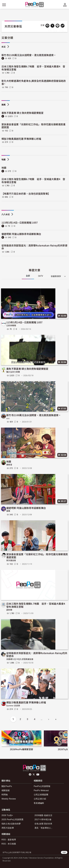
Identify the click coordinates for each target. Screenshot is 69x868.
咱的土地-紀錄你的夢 (11, 824)
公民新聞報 (11, 326)
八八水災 (6, 215)
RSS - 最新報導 (9, 840)
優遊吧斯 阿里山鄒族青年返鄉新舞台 (21, 234)
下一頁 (66, 740)
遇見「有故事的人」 (44, 828)
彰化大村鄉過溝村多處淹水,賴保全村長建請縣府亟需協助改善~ (34, 82)
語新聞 (9, 610)
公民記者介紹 (40, 799)
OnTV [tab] (41, 276)
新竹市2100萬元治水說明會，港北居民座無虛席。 (29, 55)
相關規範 (6, 790)
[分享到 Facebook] (47, 26)
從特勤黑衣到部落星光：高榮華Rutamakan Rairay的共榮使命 (34, 247)
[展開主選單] (4, 5)
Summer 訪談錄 (13, 706)
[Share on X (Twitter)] (52, 26)
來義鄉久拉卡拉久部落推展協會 (20, 659)
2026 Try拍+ (7, 815)
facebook (30, 775)
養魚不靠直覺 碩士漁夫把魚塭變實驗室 (23, 113)
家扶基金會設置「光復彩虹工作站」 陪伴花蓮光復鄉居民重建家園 (34, 126)
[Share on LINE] (57, 26)
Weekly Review (9, 799)
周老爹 (9, 465)
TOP (64, 852)
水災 (4, 47)
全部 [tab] (28, 276)
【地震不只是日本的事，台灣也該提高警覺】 (26, 194)
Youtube (38, 775)
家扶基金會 (11, 561)
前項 (3, 740)
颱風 (4, 105)
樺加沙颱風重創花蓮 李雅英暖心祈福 (21, 139)
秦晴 (8, 511)
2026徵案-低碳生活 (43, 815)
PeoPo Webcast (41, 790)
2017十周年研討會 (43, 820)
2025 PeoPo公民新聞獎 (12, 820)
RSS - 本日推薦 (9, 844)
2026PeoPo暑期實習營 (21, 749)
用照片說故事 (8, 828)
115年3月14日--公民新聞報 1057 (20, 222)
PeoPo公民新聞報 (42, 786)
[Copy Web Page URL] (63, 26)
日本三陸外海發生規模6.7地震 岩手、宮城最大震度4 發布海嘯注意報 (33, 68)
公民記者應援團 (41, 795)
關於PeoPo (7, 786)
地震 (4, 160)
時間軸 (5, 795)
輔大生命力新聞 (13, 372)
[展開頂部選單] (65, 5)
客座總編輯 (39, 803)
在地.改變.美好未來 (43, 824)
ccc (8, 418)
